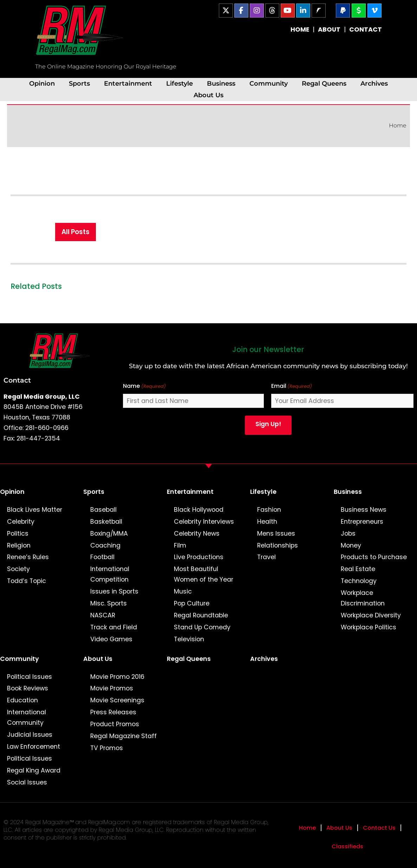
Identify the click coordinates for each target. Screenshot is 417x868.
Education (22, 700)
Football (102, 557)
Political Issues (30, 677)
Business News (364, 510)
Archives (374, 83)
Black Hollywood (199, 510)
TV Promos (107, 748)
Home (398, 125)
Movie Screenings (117, 700)
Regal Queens (324, 83)
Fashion (269, 510)
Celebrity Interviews (204, 522)
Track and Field (114, 627)
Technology (359, 581)
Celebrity (21, 522)
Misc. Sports (109, 603)
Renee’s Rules (28, 557)
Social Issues (27, 782)
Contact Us (379, 828)
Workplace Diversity (371, 615)
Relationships (278, 545)
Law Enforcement (34, 747)
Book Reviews (28, 688)
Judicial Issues (30, 735)
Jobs (348, 534)
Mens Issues (276, 534)
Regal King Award (34, 770)
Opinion (42, 83)
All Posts (76, 232)
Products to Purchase (374, 557)
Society (18, 569)
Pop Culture (192, 603)
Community (269, 83)
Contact (17, 380)
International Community (27, 717)
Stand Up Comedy (202, 627)
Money (351, 545)
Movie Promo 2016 (117, 677)
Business (221, 83)
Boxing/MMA (109, 534)
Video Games (111, 639)
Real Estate (358, 569)
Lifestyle (180, 83)
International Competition (110, 574)
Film (180, 545)
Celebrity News (197, 534)
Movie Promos (112, 688)
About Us (208, 95)
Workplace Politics (369, 627)
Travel (266, 557)
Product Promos (115, 724)
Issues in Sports (114, 591)
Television (189, 639)
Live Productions (199, 557)
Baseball (103, 510)
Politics (18, 534)
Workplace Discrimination (363, 598)
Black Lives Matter (35, 510)
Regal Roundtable (201, 615)
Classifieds (347, 846)
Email (292, 386)
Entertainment (128, 83)
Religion (19, 545)
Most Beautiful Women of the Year (204, 574)
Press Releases (113, 712)
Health (267, 522)
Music (183, 591)
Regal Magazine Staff (123, 736)
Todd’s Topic (27, 581)
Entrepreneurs (362, 522)
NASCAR (103, 615)
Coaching (105, 545)
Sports (79, 83)
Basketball (106, 522)
